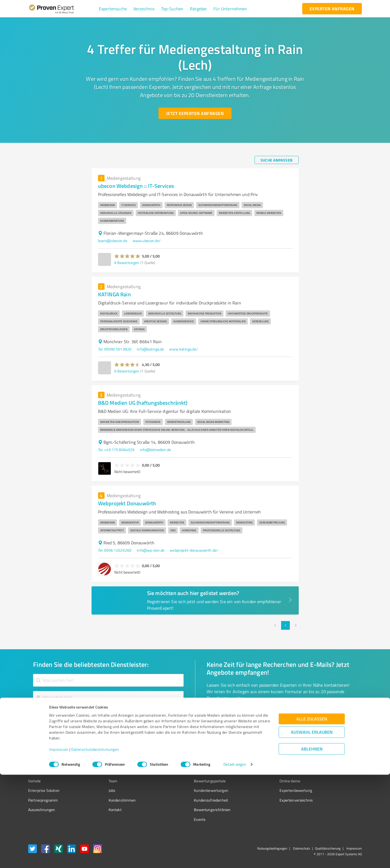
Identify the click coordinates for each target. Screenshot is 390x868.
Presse (255, 762)
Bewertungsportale (189, 781)
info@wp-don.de (151, 550)
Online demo (259, 781)
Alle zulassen (312, 812)
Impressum (59, 843)
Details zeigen (235, 858)
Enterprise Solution (44, 790)
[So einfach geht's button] (235, 715)
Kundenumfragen (42, 771)
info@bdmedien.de (155, 450)
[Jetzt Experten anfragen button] (195, 113)
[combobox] (108, 680)
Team (103, 781)
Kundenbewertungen (191, 790)
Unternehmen (110, 771)
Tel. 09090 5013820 (115, 349)
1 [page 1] (285, 625)
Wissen (180, 762)
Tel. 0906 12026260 (115, 550)
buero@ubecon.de (113, 241)
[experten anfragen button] (332, 9)
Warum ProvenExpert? (117, 762)
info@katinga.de (150, 349)
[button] (113, 9)
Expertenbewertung (265, 790)
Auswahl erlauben (312, 825)
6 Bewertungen (127, 263)
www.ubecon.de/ (147, 241)
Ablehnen (312, 842)
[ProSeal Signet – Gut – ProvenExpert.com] (342, 772)
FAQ (177, 771)
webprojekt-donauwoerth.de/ (194, 550)
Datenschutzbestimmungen (95, 843)
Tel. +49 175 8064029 (116, 450)
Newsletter (258, 771)
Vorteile (34, 781)
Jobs (102, 790)
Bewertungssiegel (43, 762)
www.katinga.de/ (183, 349)
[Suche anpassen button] (277, 160)
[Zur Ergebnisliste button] (62, 715)
